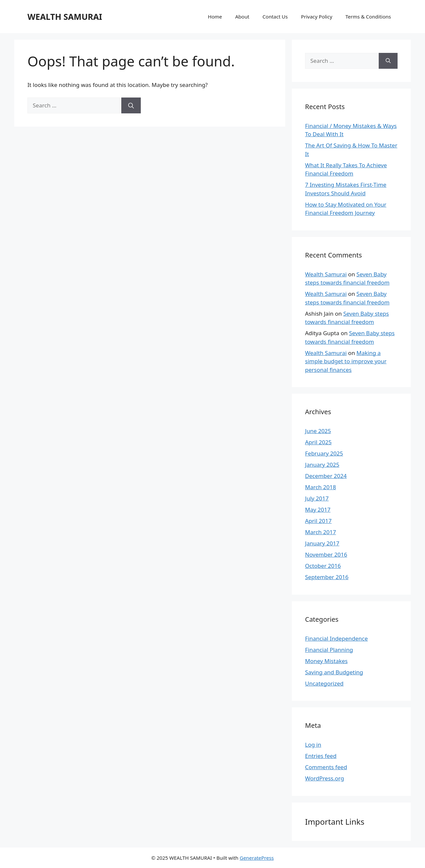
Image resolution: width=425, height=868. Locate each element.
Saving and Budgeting (334, 672)
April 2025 (318, 442)
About (242, 17)
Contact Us (275, 17)
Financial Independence (336, 638)
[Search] (131, 105)
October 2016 (323, 566)
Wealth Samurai (326, 274)
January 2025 (322, 465)
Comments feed (326, 767)
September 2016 (327, 577)
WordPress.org (325, 778)
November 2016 (326, 554)
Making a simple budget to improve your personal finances (346, 361)
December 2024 (326, 476)
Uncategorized (324, 683)
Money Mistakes (326, 661)
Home (215, 17)
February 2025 (324, 453)
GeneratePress (257, 858)
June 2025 (318, 431)
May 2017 (318, 510)
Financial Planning (329, 650)
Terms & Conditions (368, 17)
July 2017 (317, 498)
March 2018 (321, 487)
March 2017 (321, 532)
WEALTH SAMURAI (65, 17)
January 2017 (322, 543)
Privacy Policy (317, 17)
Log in (313, 745)
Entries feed (321, 756)
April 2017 (318, 521)
